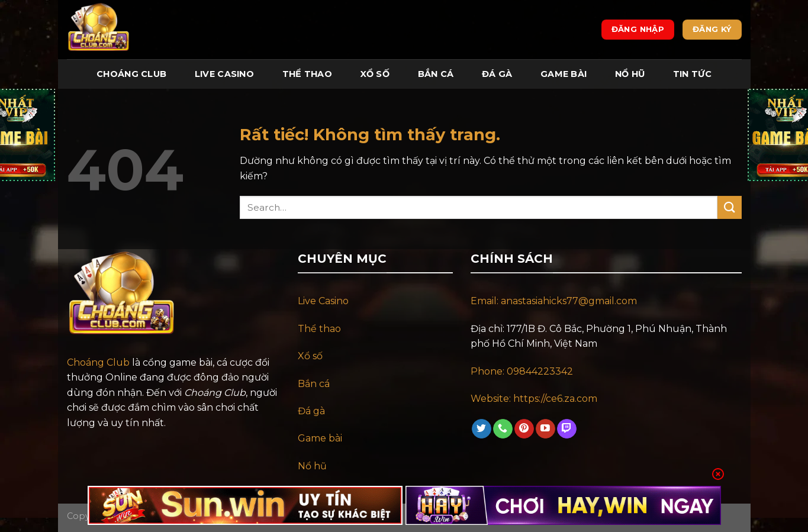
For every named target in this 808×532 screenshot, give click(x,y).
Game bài (320, 438)
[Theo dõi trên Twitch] (567, 429)
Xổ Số (375, 74)
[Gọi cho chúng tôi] (503, 429)
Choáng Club (131, 74)
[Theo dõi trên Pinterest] (524, 429)
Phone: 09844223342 (522, 371)
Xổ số (310, 356)
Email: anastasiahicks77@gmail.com (554, 301)
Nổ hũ (312, 466)
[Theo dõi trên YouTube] (545, 429)
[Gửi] (729, 207)
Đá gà (311, 411)
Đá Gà (497, 74)
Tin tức (692, 74)
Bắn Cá (436, 74)
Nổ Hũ (630, 74)
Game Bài (564, 74)
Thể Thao (307, 74)
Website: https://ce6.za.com (535, 399)
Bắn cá (314, 384)
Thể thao (319, 329)
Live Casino (224, 74)
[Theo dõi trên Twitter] (482, 429)
